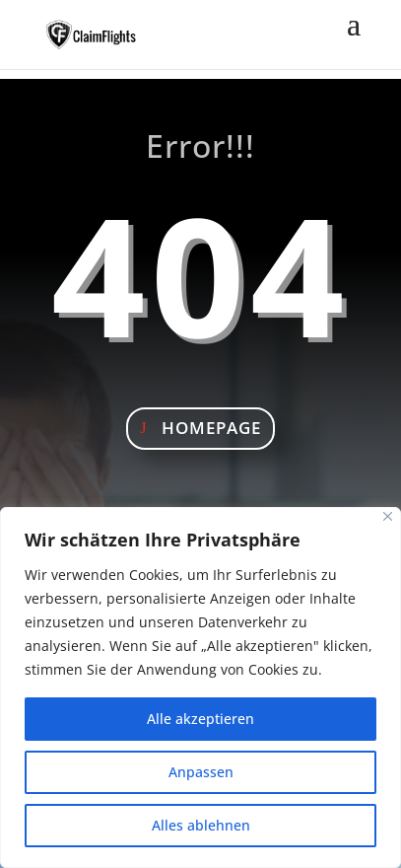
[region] (200, 687)
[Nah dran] (388, 516)
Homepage (211, 428)
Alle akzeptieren (200, 719)
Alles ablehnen (201, 825)
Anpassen (201, 772)
